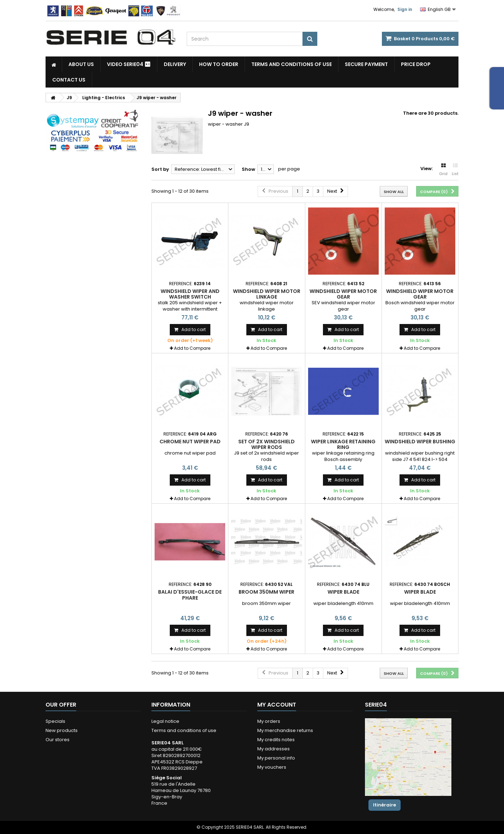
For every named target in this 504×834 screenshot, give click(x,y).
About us (81, 64)
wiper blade (343, 592)
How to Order (219, 64)
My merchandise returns (285, 730)
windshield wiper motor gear (343, 294)
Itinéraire (385, 805)
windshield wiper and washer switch (190, 294)
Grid (443, 170)
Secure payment (366, 64)
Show (248, 169)
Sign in (405, 9)
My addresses (274, 749)
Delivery (175, 64)
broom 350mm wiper (266, 592)
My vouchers (272, 767)
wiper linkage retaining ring (343, 444)
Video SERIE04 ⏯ (129, 64)
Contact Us (69, 80)
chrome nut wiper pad (190, 442)
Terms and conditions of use (292, 64)
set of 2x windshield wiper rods (266, 444)
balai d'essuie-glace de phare (190, 595)
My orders (269, 721)
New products (62, 730)
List (455, 170)
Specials (55, 721)
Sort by (160, 169)
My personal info (276, 758)
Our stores (58, 740)
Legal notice (165, 721)
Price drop (416, 64)
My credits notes (276, 740)
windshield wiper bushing (420, 442)
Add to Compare (192, 348)
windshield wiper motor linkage (267, 294)
